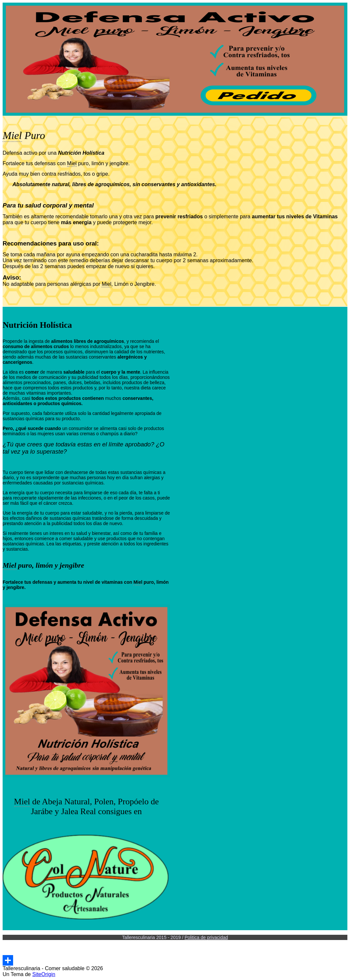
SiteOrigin (44, 974)
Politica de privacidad (206, 937)
